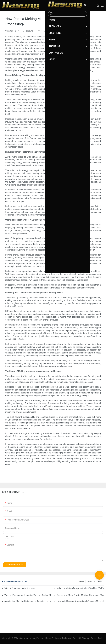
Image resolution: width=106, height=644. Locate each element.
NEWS (81, 582)
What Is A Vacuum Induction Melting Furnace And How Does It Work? (20, 588)
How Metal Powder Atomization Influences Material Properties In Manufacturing (80, 601)
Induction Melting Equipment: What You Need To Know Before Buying (80, 588)
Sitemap (86, 638)
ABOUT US (91, 582)
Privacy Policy (97, 638)
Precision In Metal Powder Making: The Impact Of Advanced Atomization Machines (80, 595)
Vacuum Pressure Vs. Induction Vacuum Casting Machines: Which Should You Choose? (28, 595)
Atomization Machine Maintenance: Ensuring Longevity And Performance (28, 601)
